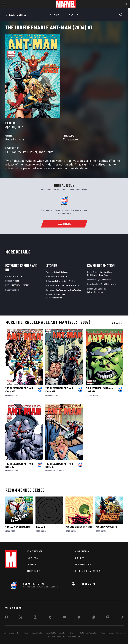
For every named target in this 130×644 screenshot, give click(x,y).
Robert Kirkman (15, 139)
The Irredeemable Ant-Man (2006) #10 (99, 390)
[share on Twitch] (108, 618)
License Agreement (117, 633)
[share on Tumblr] (50, 618)
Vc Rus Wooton (75, 290)
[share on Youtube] (64, 618)
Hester (15, 395)
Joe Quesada (59, 294)
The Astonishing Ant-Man (79, 527)
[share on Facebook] (6, 618)
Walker (55, 471)
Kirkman (8, 395)
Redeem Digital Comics (88, 571)
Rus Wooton (61, 290)
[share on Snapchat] (79, 618)
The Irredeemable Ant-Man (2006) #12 (19, 390)
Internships (34, 571)
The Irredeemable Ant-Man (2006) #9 (19, 465)
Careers (31, 564)
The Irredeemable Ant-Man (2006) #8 (59, 465)
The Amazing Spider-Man (18, 527)
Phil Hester (30, 152)
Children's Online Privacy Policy (93, 633)
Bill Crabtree (14, 152)
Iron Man (40, 527)
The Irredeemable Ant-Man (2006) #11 (59, 390)
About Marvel (35, 551)
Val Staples (74, 285)
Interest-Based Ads (56, 637)
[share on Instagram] (35, 618)
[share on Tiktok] (122, 618)
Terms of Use (9, 633)
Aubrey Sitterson (54, 298)
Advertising (82, 551)
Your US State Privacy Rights (44, 633)
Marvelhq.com (83, 564)
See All (117, 323)
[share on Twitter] (21, 618)
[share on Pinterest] (93, 618)
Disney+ (80, 558)
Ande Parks (46, 152)
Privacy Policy (23, 633)
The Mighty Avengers (106, 527)
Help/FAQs (32, 558)
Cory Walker (71, 139)
